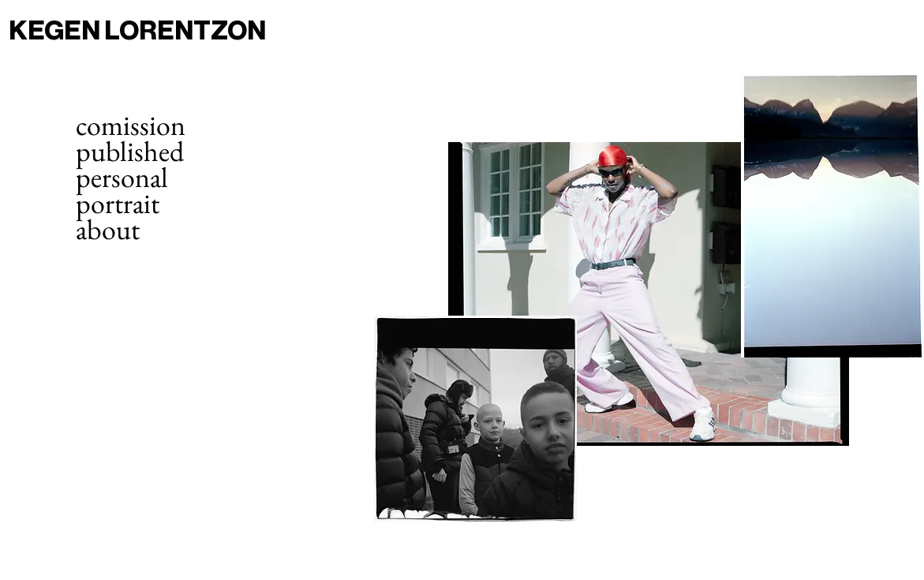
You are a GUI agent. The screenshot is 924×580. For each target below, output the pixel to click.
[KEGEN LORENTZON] (163, 31)
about (108, 229)
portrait (118, 203)
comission (131, 125)
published (130, 151)
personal (122, 177)
